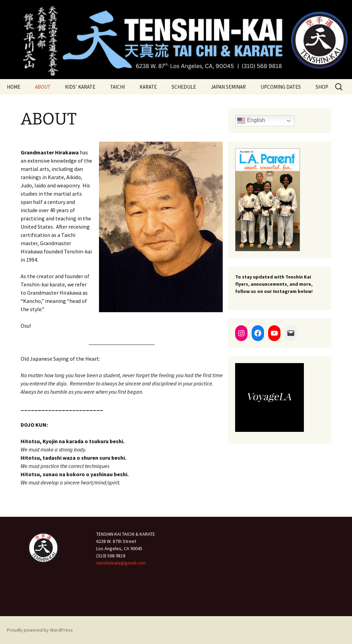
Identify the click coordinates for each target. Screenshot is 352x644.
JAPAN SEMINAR (228, 87)
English (251, 121)
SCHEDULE (184, 87)
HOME (14, 87)
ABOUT (43, 87)
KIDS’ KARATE (80, 87)
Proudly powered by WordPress (40, 630)
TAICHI (117, 87)
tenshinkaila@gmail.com (121, 563)
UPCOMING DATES (281, 87)
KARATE (148, 87)
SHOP (322, 87)
